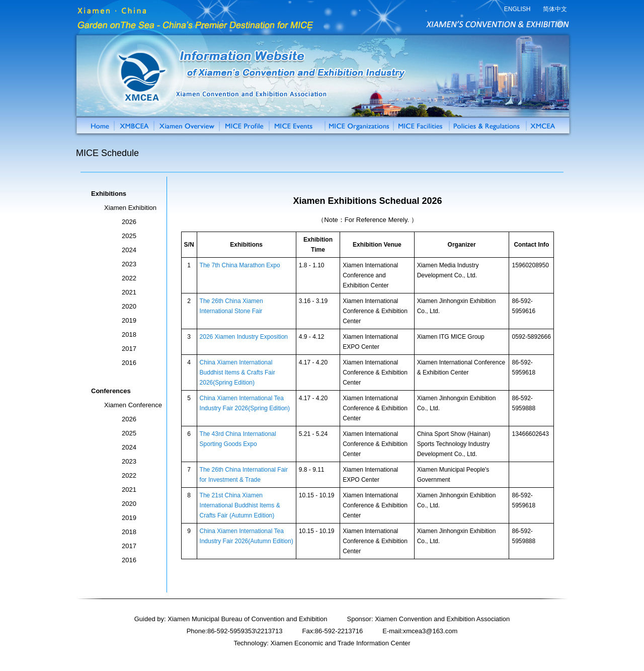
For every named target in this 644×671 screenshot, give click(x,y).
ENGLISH (517, 9)
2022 (129, 278)
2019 (129, 320)
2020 (129, 306)
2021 (129, 292)
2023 (129, 264)
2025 (129, 236)
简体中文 (555, 9)
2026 (129, 222)
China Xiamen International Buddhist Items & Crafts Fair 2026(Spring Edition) (237, 372)
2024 (129, 250)
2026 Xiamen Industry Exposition (244, 337)
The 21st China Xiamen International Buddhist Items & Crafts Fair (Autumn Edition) (240, 505)
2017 (129, 349)
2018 (129, 334)
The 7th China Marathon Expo (240, 265)
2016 (129, 363)
